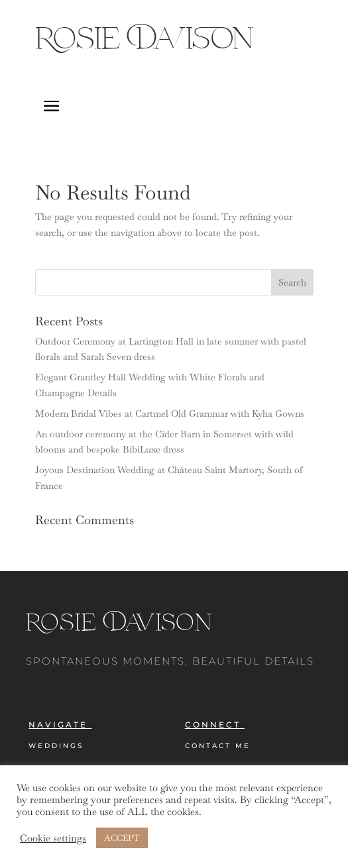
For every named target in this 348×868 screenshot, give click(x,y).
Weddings (56, 746)
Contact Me (218, 746)
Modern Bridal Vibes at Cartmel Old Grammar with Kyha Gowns (170, 413)
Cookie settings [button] (53, 838)
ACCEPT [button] (122, 838)
